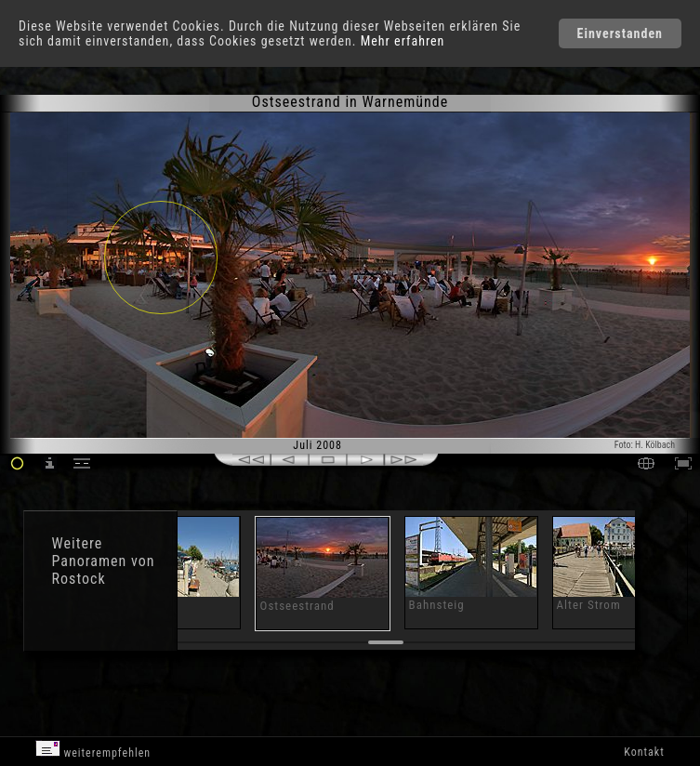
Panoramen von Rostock (104, 570)
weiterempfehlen (93, 750)
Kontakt (644, 752)
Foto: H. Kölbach (645, 445)
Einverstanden (620, 33)
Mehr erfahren (403, 41)
